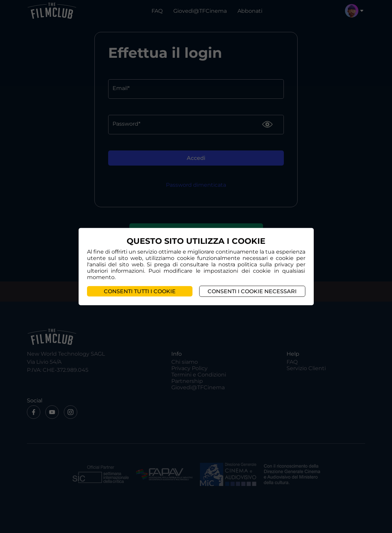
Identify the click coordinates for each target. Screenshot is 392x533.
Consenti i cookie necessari (252, 291)
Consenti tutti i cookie (140, 291)
